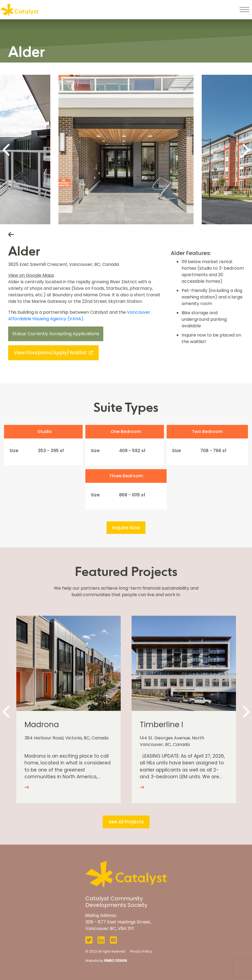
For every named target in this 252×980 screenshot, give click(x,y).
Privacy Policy (141, 951)
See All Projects (126, 822)
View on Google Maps (31, 275)
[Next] (245, 150)
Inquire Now (126, 528)
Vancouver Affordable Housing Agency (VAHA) (79, 315)
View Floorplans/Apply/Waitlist (53, 353)
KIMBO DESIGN (116, 961)
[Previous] (7, 150)
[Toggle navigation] (244, 10)
